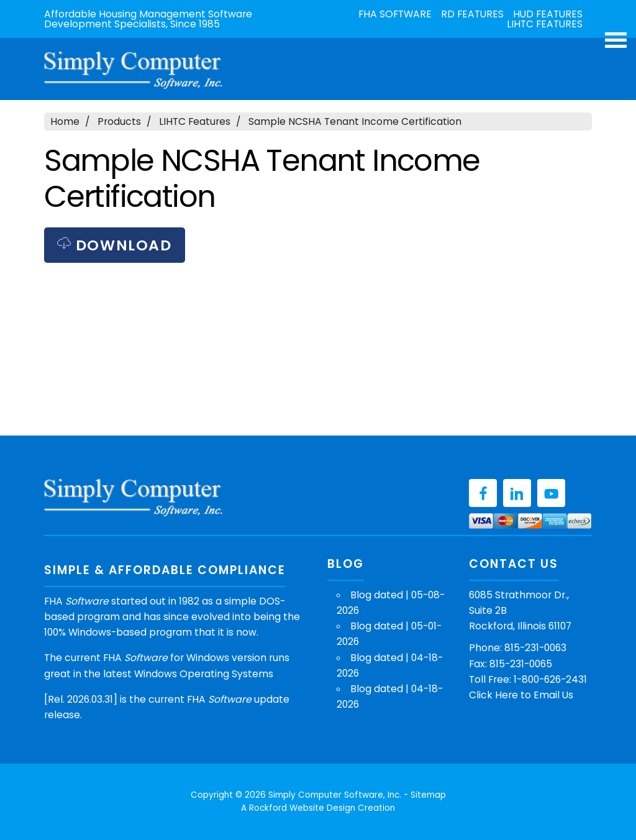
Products (119, 121)
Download (114, 245)
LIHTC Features (545, 24)
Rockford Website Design (302, 808)
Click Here (493, 695)
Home (65, 121)
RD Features (472, 14)
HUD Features (548, 14)
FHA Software (395, 14)
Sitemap (428, 795)
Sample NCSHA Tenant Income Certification (355, 121)
